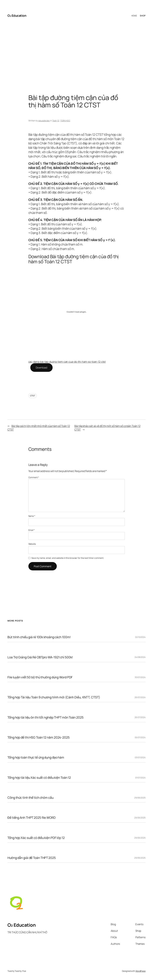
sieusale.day (44, 121)
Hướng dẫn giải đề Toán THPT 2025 (32, 858)
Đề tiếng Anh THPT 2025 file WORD (32, 818)
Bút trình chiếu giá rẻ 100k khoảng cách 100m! (39, 637)
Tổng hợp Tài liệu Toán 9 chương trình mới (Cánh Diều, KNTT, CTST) (54, 697)
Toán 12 (56, 121)
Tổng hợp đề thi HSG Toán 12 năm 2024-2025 (39, 737)
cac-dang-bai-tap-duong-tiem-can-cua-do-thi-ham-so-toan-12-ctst (67, 362)
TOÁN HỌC (65, 121)
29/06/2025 (140, 798)
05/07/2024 (140, 737)
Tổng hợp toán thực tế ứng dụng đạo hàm (36, 757)
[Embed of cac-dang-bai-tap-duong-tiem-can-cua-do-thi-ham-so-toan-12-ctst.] (77, 312)
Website (32, 544)
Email (32, 530)
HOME (134, 16)
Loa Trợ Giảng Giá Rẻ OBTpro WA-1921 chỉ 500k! (40, 657)
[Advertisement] (76, 52)
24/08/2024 (140, 657)
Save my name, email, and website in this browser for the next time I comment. (68, 558)
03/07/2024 (140, 757)
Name (32, 516)
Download (41, 367)
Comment (34, 477)
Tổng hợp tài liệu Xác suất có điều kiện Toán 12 (39, 778)
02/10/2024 (140, 637)
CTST (33, 396)
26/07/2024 (140, 697)
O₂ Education (17, 16)
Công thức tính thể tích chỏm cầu (30, 798)
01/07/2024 (140, 778)
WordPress (141, 971)
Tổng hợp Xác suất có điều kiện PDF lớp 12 (36, 838)
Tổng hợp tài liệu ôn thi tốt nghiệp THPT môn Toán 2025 (45, 717)
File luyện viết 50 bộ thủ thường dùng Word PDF (40, 677)
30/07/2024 (140, 677)
